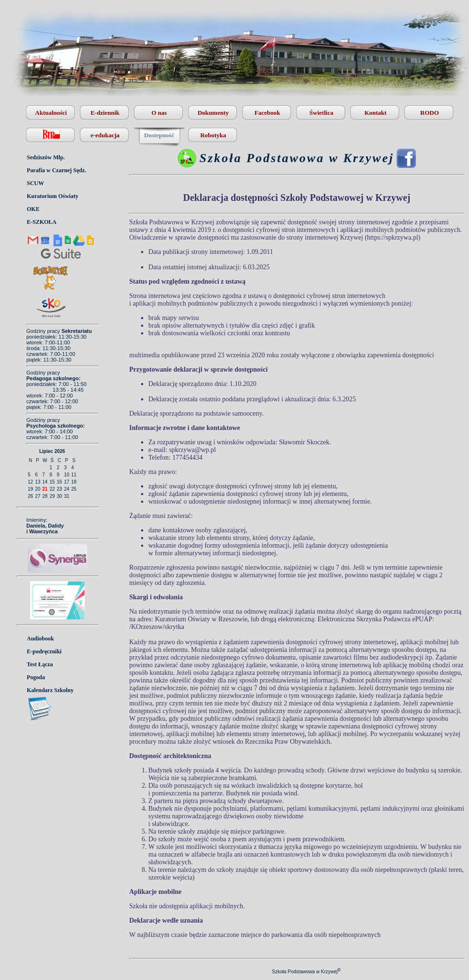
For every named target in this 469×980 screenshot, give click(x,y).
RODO (430, 113)
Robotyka (213, 135)
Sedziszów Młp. (46, 157)
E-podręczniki (44, 651)
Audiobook (40, 639)
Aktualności (51, 113)
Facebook (267, 113)
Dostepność (159, 135)
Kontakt (375, 113)
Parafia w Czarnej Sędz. (56, 170)
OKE (33, 209)
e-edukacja (105, 135)
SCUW (35, 183)
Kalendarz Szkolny (50, 690)
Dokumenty (213, 113)
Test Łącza (40, 664)
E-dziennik (105, 113)
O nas (159, 113)
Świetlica (322, 113)
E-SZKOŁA (42, 222)
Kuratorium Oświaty (53, 196)
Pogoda (36, 677)
